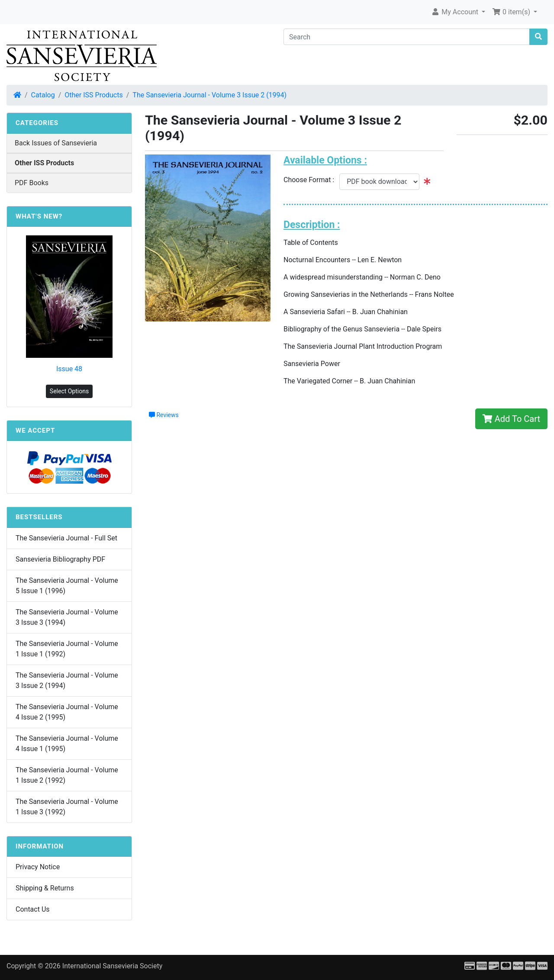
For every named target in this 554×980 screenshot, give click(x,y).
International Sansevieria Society (112, 966)
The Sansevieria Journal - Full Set (66, 538)
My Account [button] (456, 12)
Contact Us (33, 909)
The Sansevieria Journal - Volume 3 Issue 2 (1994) (209, 95)
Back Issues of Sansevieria (56, 143)
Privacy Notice (38, 867)
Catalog (43, 95)
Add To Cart (511, 419)
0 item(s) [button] (512, 12)
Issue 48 (69, 369)
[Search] (407, 37)
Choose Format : (311, 180)
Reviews (164, 415)
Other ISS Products (93, 95)
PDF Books (32, 183)
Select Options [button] (69, 391)
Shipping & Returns (45, 888)
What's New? (39, 216)
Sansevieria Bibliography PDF (60, 559)
